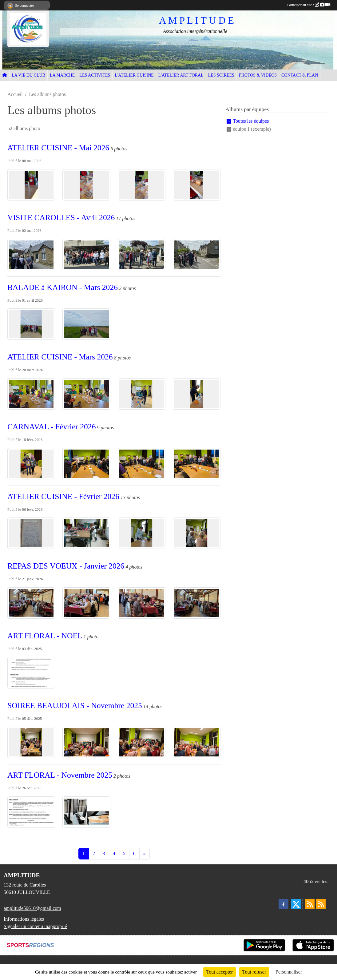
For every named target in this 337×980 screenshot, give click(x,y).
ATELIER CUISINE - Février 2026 (63, 496)
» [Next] (145, 853)
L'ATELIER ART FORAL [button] (181, 75)
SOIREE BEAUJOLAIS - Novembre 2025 (75, 706)
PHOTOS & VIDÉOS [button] (258, 75)
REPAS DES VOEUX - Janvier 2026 (66, 566)
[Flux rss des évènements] (321, 904)
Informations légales (24, 919)
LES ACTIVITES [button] (95, 75)
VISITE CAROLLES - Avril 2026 (61, 218)
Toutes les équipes (251, 121)
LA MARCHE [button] (62, 75)
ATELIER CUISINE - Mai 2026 (58, 148)
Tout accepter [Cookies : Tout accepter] (220, 972)
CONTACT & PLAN (300, 75)
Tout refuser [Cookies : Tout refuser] (254, 972)
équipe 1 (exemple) (252, 129)
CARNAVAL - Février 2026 (52, 427)
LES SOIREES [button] (221, 75)
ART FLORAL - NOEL (45, 636)
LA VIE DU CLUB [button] (28, 75)
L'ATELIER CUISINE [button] (134, 75)
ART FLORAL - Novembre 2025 (60, 775)
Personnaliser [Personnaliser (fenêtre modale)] (289, 972)
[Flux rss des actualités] (310, 904)
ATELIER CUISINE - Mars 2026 (60, 357)
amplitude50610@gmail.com (32, 908)
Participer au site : (309, 5)
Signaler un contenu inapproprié (35, 926)
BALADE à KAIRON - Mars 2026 (63, 287)
